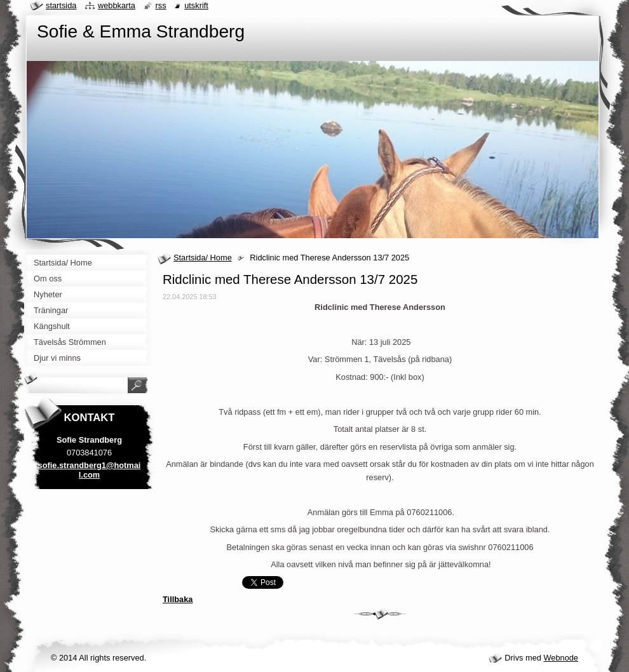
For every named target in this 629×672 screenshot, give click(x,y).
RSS (161, 5)
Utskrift (196, 5)
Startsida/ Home (203, 258)
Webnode (561, 658)
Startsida (61, 5)
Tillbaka (178, 599)
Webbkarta (117, 5)
